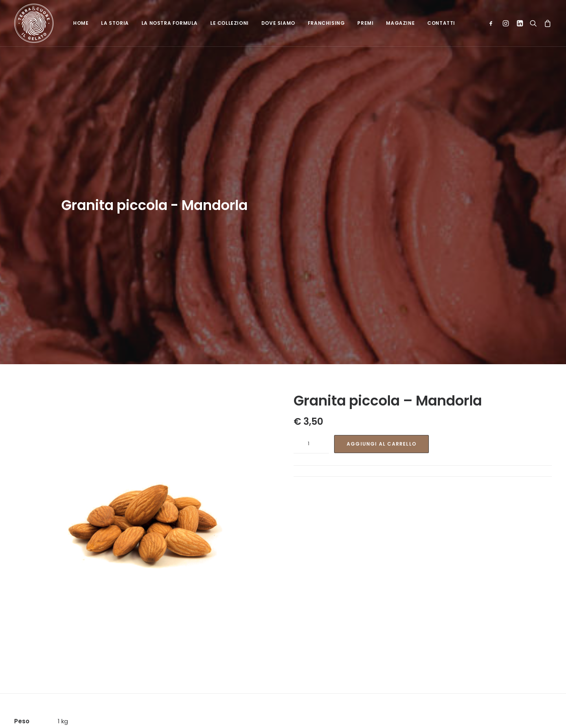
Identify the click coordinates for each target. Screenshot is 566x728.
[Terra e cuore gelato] (34, 23)
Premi (365, 23)
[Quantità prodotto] (311, 416)
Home (81, 23)
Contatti (441, 23)
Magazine (400, 23)
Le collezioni (230, 23)
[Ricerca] (533, 23)
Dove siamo (278, 23)
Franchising (326, 23)
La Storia (115, 23)
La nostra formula (170, 23)
